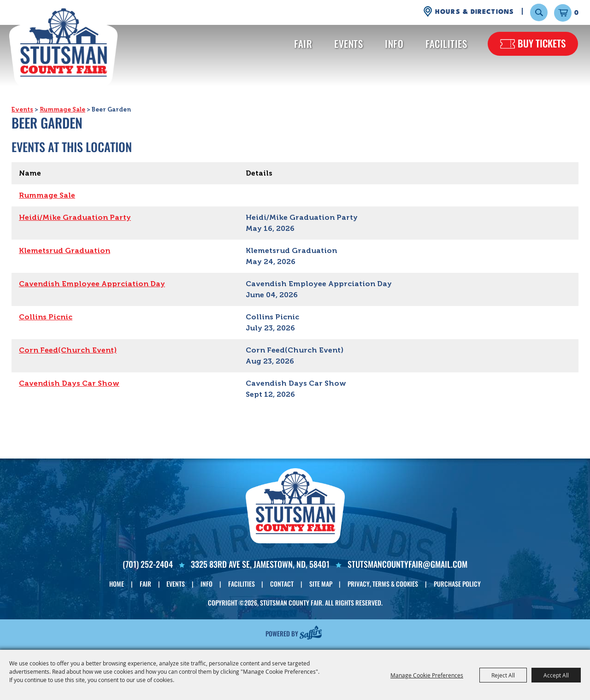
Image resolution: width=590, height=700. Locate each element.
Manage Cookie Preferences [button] (427, 675)
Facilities (446, 44)
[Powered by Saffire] (311, 632)
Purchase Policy (457, 584)
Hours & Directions (475, 12)
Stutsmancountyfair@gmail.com (407, 564)
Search (539, 12)
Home (117, 584)
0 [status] (576, 13)
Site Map (321, 584)
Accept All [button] (556, 675)
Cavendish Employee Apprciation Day (92, 284)
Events (348, 44)
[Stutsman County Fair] (63, 46)
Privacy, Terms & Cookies (383, 584)
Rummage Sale (62, 109)
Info (394, 44)
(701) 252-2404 (148, 564)
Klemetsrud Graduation (65, 250)
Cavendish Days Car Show (69, 383)
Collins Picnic (46, 317)
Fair (303, 44)
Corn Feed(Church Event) (68, 350)
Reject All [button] (503, 675)
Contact (282, 584)
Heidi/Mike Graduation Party (75, 217)
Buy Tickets (542, 43)
